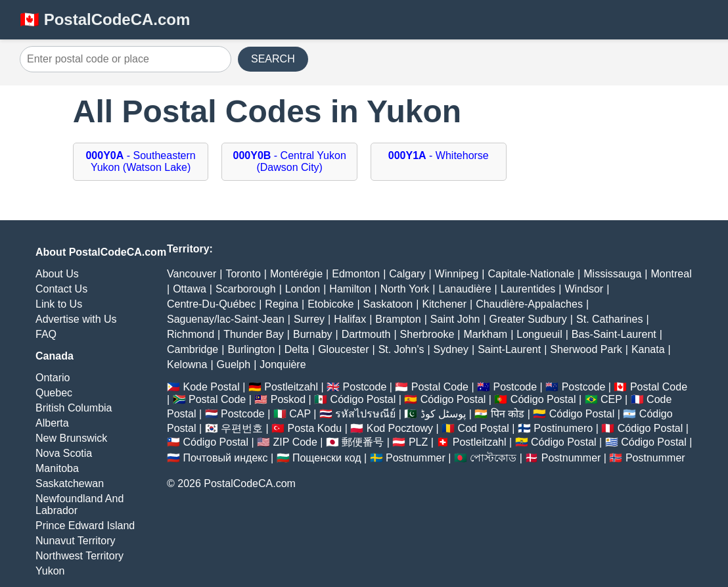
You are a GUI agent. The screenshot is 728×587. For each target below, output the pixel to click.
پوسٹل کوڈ (443, 414)
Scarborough (246, 289)
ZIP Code (295, 442)
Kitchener (444, 304)
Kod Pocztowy (400, 428)
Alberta (52, 423)
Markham (485, 334)
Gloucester (343, 349)
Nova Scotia (64, 453)
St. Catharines (609, 319)
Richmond (191, 334)
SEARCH (273, 59)
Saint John (455, 319)
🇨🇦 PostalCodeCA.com (105, 19)
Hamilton (350, 289)
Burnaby (313, 334)
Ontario (53, 378)
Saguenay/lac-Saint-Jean (226, 319)
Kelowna (187, 364)
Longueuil (539, 334)
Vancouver (192, 274)
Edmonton (356, 274)
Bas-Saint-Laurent (614, 334)
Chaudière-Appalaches (529, 304)
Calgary (407, 274)
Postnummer (416, 458)
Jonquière (283, 364)
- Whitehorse (439, 155)
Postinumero (563, 428)
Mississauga (612, 274)
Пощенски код (327, 458)
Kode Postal (211, 387)
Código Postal (363, 399)
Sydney (451, 349)
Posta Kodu (314, 428)
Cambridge (193, 349)
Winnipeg (457, 274)
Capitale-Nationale (531, 274)
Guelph (234, 364)
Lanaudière (465, 289)
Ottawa (190, 289)
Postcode (365, 387)
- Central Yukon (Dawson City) (290, 161)
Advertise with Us (76, 319)
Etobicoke (330, 304)
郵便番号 (363, 442)
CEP (611, 399)
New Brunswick (71, 438)
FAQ (46, 334)
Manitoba (57, 468)
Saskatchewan (70, 483)
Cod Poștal (484, 428)
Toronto (243, 274)
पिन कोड (508, 414)
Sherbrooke (427, 334)
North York (405, 289)
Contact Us (61, 289)
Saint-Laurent (509, 349)
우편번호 (242, 428)
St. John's (401, 349)
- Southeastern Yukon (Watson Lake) (140, 161)
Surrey (309, 319)
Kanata (648, 349)
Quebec (54, 393)
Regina (282, 304)
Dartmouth (366, 334)
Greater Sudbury (528, 319)
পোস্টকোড (493, 458)
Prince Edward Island (85, 526)
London (303, 289)
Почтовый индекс (225, 458)
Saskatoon (388, 304)
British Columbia (74, 408)
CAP (300, 414)
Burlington (251, 349)
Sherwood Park (586, 349)
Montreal (671, 274)
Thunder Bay (254, 334)
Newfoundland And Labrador (80, 505)
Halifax (350, 319)
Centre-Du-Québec (211, 304)
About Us (57, 274)
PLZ (418, 442)
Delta (297, 349)
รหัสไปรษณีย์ (365, 414)
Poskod (288, 399)
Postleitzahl (291, 387)
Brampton (398, 319)
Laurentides (528, 289)
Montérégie (296, 274)
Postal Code (440, 387)
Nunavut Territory (76, 541)
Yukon (50, 571)
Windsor (584, 289)
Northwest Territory (80, 556)
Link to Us (59, 304)
